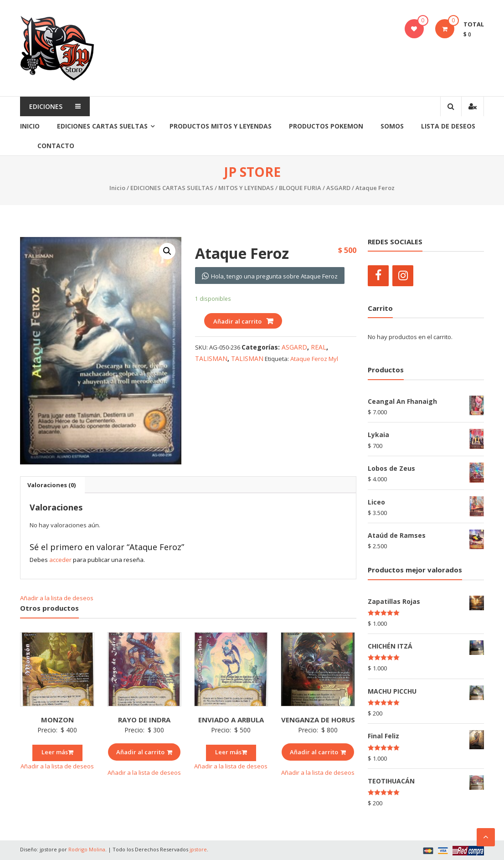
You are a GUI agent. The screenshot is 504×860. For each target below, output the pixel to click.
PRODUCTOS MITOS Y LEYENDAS (221, 126)
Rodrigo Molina (87, 849)
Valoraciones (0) (51, 485)
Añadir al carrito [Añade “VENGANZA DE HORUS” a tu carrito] (318, 752)
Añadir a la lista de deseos (57, 598)
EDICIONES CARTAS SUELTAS (102, 126)
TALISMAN (211, 358)
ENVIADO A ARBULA (231, 720)
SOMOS (392, 126)
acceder (60, 560)
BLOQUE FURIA (300, 188)
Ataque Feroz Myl (314, 359)
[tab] (51, 485)
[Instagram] (403, 276)
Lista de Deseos (448, 126)
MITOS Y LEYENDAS (246, 188)
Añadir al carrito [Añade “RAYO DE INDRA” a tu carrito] (144, 752)
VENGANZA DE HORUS (318, 720)
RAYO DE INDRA (144, 720)
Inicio (30, 126)
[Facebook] (378, 276)
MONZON (57, 720)
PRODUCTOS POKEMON (326, 126)
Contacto (56, 146)
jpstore (198, 849)
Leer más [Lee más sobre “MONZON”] (57, 752)
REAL (319, 347)
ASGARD (338, 188)
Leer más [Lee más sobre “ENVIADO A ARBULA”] (231, 752)
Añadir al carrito (237, 321)
